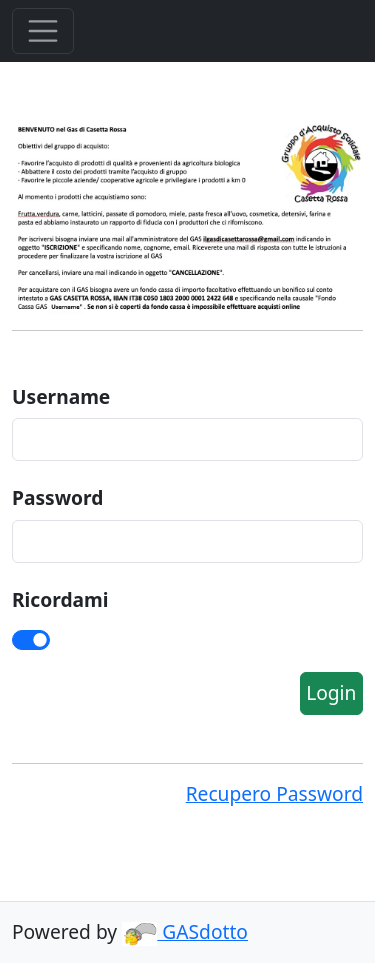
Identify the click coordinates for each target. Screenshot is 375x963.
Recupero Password (274, 793)
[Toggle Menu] (43, 31)
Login (331, 692)
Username (61, 396)
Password (57, 497)
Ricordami (60, 599)
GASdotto (185, 931)
